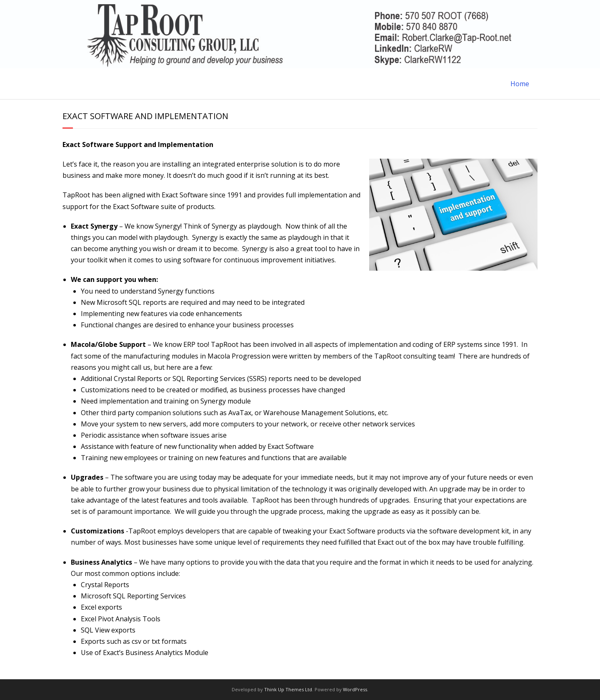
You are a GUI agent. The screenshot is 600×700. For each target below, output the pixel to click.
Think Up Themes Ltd (288, 689)
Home (520, 84)
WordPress (355, 689)
